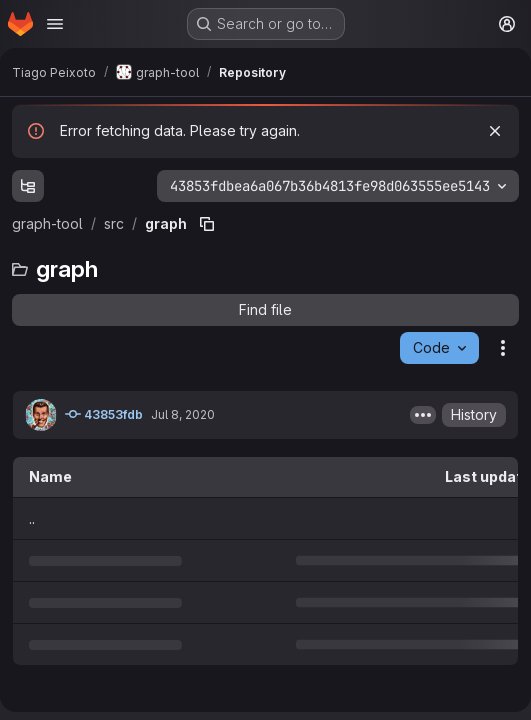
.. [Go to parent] (32, 518)
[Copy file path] (207, 224)
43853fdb (104, 414)
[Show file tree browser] (28, 186)
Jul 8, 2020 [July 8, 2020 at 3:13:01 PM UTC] (183, 414)
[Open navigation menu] (55, 24)
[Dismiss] (495, 131)
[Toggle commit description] (423, 415)
